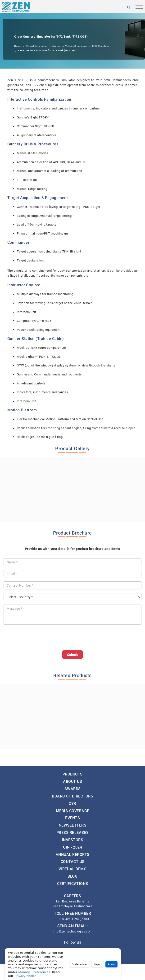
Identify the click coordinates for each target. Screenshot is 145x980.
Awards (73, 789)
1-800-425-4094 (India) (72, 919)
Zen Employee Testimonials (73, 906)
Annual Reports (73, 855)
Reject (98, 964)
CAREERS (73, 896)
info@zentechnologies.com (73, 931)
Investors (73, 840)
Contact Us (73, 862)
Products (73, 774)
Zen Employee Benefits (72, 901)
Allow (111, 964)
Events (72, 818)
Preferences (79, 964)
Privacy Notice (25, 976)
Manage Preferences (34, 972)
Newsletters (73, 825)
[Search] (129, 7)
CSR (72, 804)
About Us (72, 782)
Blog (72, 876)
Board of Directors (72, 796)
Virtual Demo (72, 869)
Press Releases (73, 833)
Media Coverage (73, 811)
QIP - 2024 (72, 847)
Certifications (73, 884)
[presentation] (40, 637)
